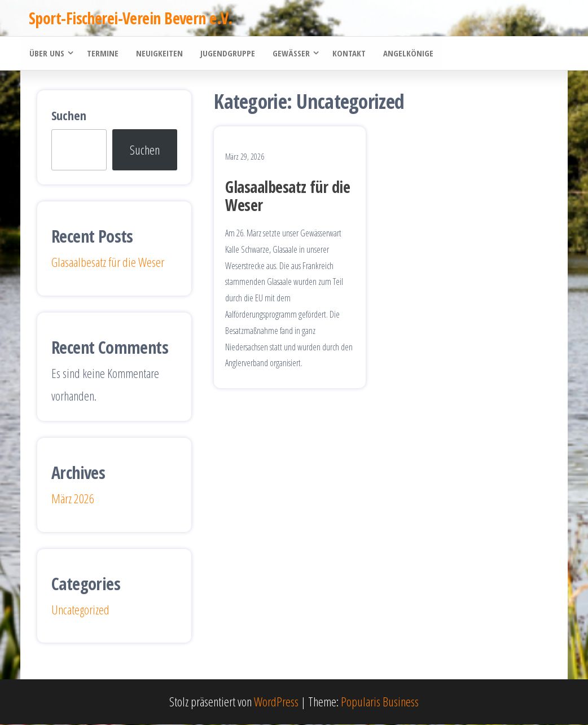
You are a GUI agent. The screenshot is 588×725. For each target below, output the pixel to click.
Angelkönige (405, 54)
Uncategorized (80, 610)
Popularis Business (380, 702)
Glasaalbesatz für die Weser (288, 196)
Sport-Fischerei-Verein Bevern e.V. (131, 18)
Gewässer (289, 54)
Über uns (46, 54)
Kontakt (347, 54)
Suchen (69, 116)
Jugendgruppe (226, 54)
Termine (102, 54)
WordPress (276, 702)
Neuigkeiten (158, 54)
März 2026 (73, 499)
